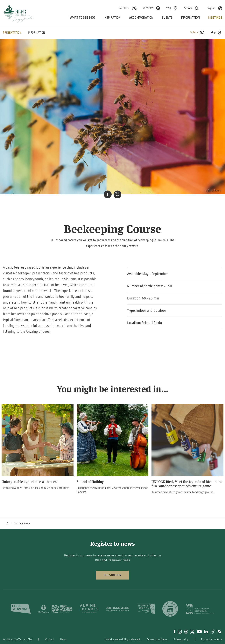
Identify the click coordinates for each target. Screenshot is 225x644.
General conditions (157, 639)
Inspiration (112, 18)
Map (168, 8)
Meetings (215, 18)
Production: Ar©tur (212, 639)
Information (190, 18)
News (63, 639)
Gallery (197, 33)
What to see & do (82, 18)
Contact (50, 639)
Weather (124, 8)
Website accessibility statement (123, 639)
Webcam (148, 8)
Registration (112, 575)
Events (167, 18)
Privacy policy (181, 639)
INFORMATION (36, 33)
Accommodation (141, 18)
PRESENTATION (12, 33)
